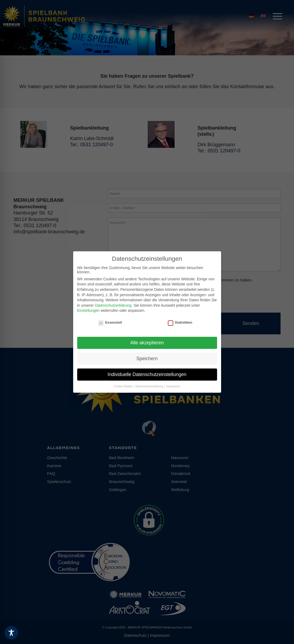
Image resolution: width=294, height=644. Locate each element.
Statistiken (180, 322)
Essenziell (110, 322)
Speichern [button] (147, 359)
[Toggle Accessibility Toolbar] (11, 633)
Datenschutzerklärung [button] (150, 386)
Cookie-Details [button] (123, 386)
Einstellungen (88, 310)
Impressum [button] (173, 386)
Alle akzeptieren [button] (147, 343)
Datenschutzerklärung (113, 305)
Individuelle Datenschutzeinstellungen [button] (147, 374)
